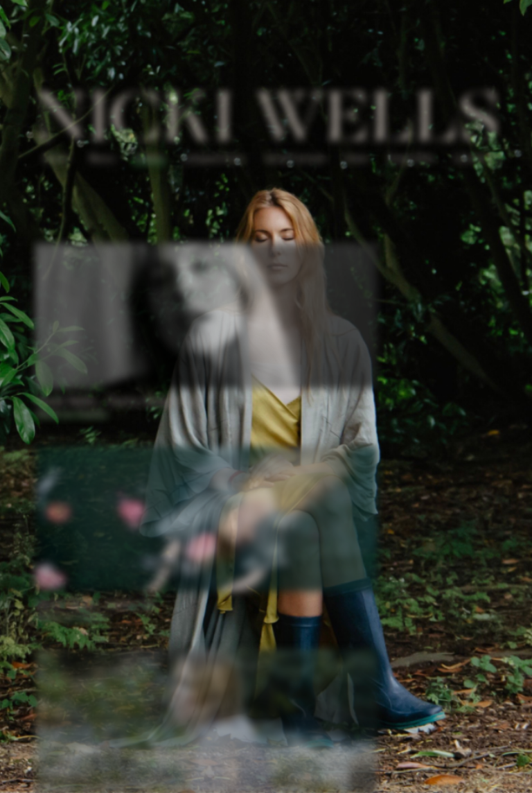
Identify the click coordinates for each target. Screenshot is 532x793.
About (59, 161)
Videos (150, 161)
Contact (469, 161)
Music (104, 161)
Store (355, 161)
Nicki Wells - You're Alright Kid (120, 401)
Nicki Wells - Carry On (97, 602)
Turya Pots (409, 161)
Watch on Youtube (73, 414)
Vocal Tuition (295, 161)
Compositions (215, 161)
